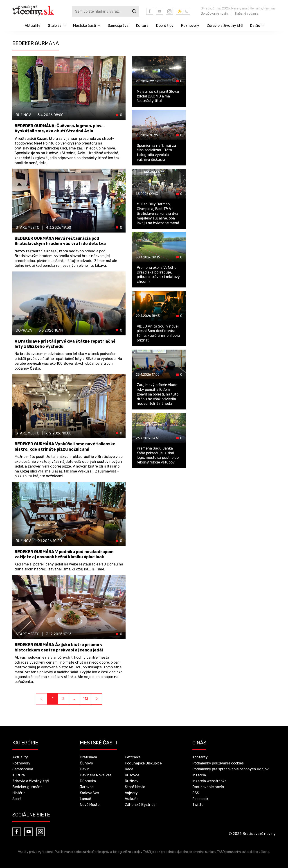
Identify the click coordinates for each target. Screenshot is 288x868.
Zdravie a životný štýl (225, 26)
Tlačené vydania (246, 14)
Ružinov (132, 781)
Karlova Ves (89, 793)
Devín (85, 769)
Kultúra (142, 26)
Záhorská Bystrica (140, 805)
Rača (129, 769)
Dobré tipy (165, 26)
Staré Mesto (135, 787)
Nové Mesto (90, 805)
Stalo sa (55, 26)
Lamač (85, 799)
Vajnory (131, 793)
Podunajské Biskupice (143, 763)
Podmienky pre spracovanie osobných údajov (231, 769)
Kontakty (200, 757)
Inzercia (199, 775)
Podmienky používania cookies (218, 763)
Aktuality (33, 26)
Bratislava (88, 757)
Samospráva (118, 26)
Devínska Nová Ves (96, 775)
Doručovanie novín (214, 14)
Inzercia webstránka (209, 781)
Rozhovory (190, 26)
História (19, 793)
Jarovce (87, 787)
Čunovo (86, 763)
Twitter (199, 805)
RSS (196, 793)
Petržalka (133, 757)
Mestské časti (85, 26)
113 (86, 699)
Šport (17, 799)
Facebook (200, 799)
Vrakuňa (132, 799)
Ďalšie (255, 26)
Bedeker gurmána (27, 787)
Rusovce (132, 775)
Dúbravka (88, 781)
